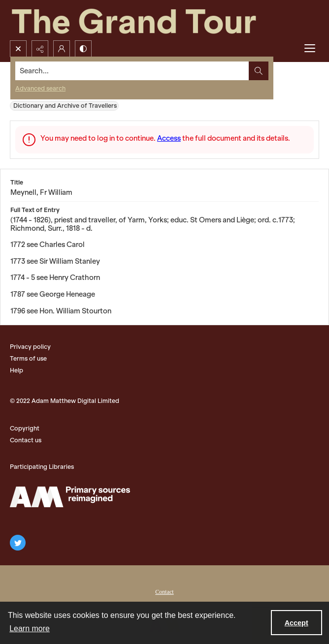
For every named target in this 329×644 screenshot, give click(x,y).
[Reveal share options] (40, 49)
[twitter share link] (18, 543)
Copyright (25, 428)
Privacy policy (30, 347)
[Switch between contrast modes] (83, 49)
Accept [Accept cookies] (296, 623)
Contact (164, 592)
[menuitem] (164, 591)
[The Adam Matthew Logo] (70, 497)
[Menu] (310, 49)
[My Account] (62, 49)
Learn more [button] (30, 629)
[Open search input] (18, 49)
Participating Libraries (42, 467)
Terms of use (28, 358)
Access (169, 138)
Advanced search (40, 88)
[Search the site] (132, 71)
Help (16, 370)
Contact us (26, 440)
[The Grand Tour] (157, 20)
